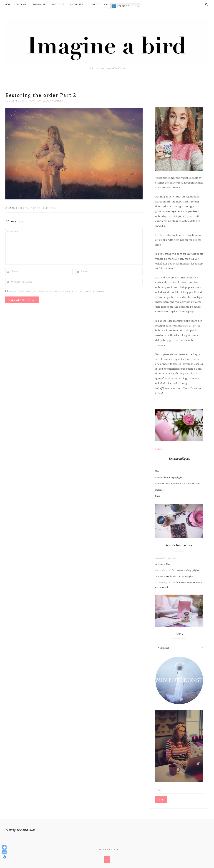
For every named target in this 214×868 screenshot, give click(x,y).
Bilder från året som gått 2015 (36, 208)
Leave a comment (53, 101)
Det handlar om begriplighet (169, 478)
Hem (8, 4)
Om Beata (21, 4)
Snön (158, 496)
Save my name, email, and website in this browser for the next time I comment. (57, 291)
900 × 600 (35, 101)
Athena (158, 564)
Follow (159, 449)
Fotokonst (39, 4)
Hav (157, 471)
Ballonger (160, 490)
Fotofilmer (58, 4)
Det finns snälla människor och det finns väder (178, 484)
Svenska (120, 6)
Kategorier (77, 4)
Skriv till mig (100, 4)
